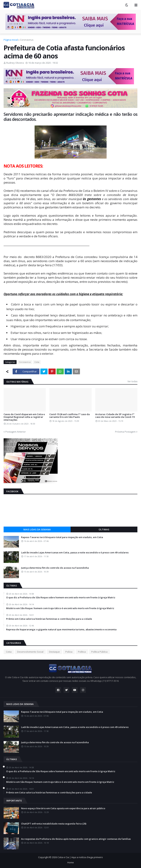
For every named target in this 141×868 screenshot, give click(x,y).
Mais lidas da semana (37, 529)
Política (82, 652)
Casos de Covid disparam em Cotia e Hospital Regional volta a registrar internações (24, 417)
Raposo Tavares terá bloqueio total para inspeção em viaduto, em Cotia (62, 537)
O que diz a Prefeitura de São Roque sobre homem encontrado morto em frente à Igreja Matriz (61, 598)
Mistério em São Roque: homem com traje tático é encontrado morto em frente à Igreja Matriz (60, 608)
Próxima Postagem (125, 432)
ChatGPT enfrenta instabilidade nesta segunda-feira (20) (54, 824)
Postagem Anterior (16, 432)
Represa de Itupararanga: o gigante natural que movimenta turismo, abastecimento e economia (61, 630)
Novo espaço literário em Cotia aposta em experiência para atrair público (63, 808)
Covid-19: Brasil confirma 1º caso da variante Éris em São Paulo (70, 416)
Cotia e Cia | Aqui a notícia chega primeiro (80, 857)
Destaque (54, 652)
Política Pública (99, 652)
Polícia (69, 652)
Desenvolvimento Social (30, 652)
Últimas (104, 529)
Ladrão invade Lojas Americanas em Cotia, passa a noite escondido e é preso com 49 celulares (75, 553)
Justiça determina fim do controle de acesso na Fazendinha (55, 568)
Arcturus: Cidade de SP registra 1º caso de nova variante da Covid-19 (115, 416)
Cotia (37, 362)
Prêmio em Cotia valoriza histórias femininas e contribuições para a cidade (49, 619)
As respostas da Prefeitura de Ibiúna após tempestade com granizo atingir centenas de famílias (76, 839)
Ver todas (132, 381)
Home (71, 862)
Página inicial (11, 40)
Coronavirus (27, 40)
